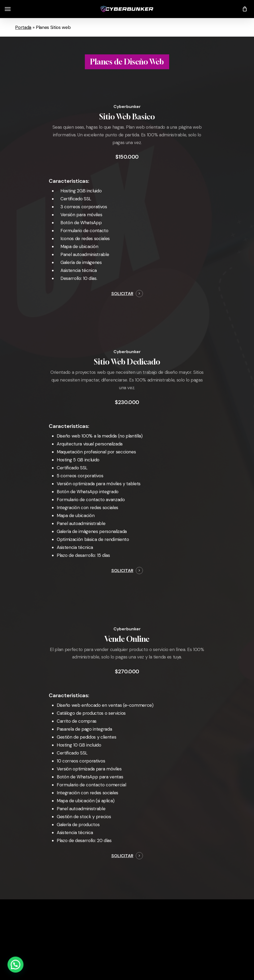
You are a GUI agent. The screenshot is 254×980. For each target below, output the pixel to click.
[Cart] (243, 9)
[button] (8, 9)
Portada (23, 27)
